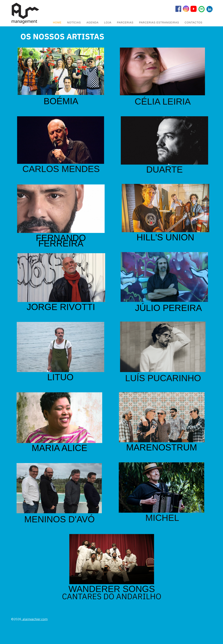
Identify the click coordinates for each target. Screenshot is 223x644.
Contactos (194, 22)
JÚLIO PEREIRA (168, 308)
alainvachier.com (35, 619)
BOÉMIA (61, 101)
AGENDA (92, 22)
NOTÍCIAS (74, 22)
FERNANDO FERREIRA (61, 241)
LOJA (108, 22)
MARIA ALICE (60, 448)
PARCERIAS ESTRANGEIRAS (159, 22)
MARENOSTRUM (162, 447)
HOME (57, 22)
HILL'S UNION (165, 237)
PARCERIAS (125, 22)
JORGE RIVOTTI (61, 307)
